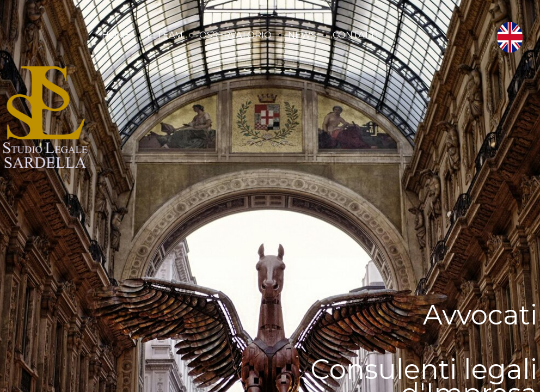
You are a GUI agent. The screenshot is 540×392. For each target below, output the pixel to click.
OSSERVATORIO (235, 35)
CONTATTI (355, 35)
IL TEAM (165, 35)
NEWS (302, 35)
